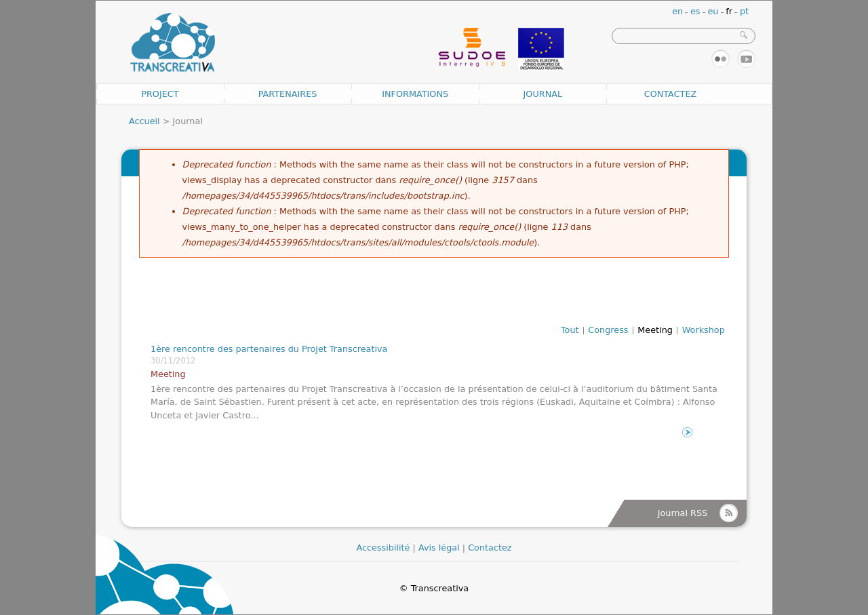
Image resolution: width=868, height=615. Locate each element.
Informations (415, 94)
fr (729, 11)
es (695, 11)
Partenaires (288, 94)
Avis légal (439, 548)
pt (744, 11)
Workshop (704, 330)
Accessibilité (383, 548)
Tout (570, 330)
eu (713, 11)
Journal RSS (683, 513)
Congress (608, 330)
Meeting (655, 330)
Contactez (671, 94)
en (677, 11)
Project (160, 94)
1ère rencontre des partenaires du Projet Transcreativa (269, 349)
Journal (543, 94)
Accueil (144, 121)
